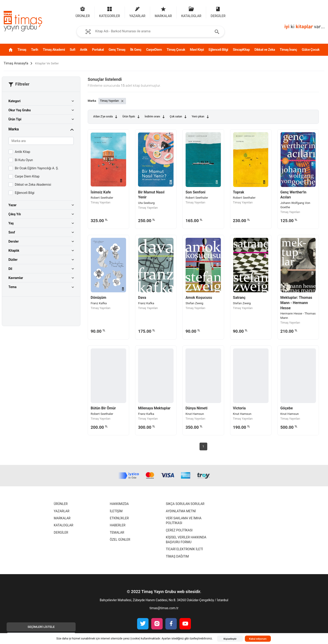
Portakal (98, 50)
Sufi (72, 50)
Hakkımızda (119, 504)
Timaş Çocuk (176, 50)
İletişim (116, 511)
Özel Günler (120, 540)
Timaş (22, 50)
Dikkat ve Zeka (265, 50)
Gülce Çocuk (311, 50)
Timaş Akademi (54, 50)
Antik (84, 50)
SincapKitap (241, 50)
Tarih (35, 50)
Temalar (117, 532)
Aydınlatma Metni (181, 511)
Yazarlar (62, 511)
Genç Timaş (117, 50)
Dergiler (61, 532)
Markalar (62, 518)
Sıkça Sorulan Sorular (185, 504)
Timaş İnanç (288, 50)
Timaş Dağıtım (177, 556)
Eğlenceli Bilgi (218, 50)
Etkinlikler (119, 518)
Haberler (118, 525)
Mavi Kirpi (197, 50)
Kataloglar (64, 525)
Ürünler (61, 504)
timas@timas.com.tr (164, 608)
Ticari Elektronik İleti (184, 549)
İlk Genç (136, 50)
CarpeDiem (154, 50)
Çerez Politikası (179, 530)
